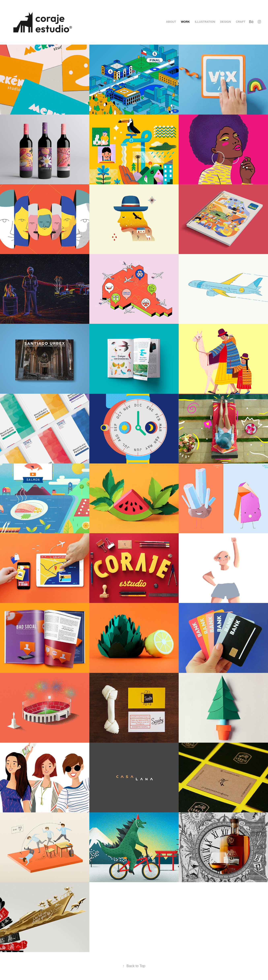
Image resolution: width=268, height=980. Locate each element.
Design (226, 22)
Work (185, 22)
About (171, 22)
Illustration (205, 22)
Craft (241, 22)
